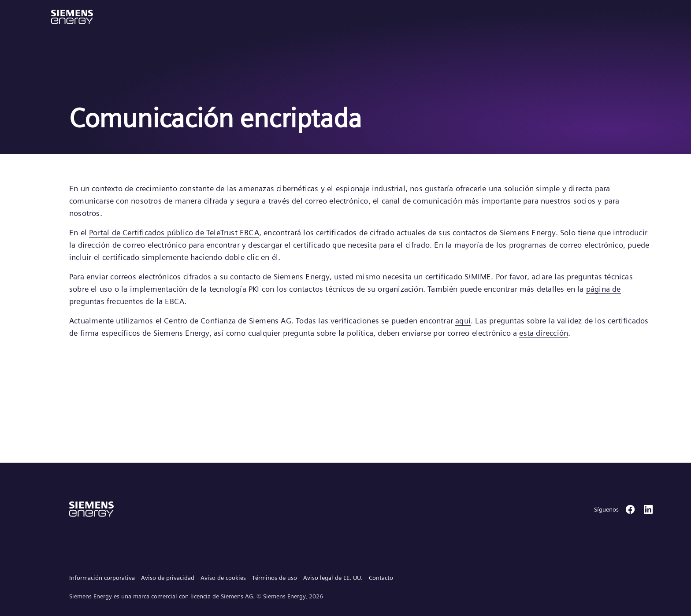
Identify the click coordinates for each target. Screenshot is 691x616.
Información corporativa (102, 578)
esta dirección (544, 333)
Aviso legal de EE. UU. (333, 578)
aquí (463, 321)
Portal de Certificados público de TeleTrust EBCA (174, 232)
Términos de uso (275, 578)
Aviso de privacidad (168, 578)
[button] (72, 17)
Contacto (381, 578)
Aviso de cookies (223, 578)
